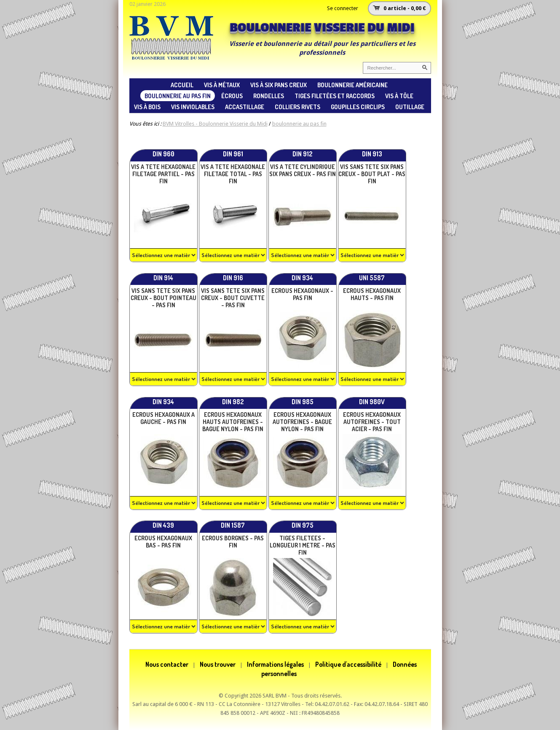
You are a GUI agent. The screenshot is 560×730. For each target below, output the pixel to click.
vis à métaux (222, 85)
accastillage (245, 107)
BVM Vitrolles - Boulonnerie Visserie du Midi (215, 124)
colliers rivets (297, 107)
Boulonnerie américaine (352, 85)
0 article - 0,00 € (405, 8)
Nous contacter (167, 664)
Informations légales (275, 664)
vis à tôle (399, 96)
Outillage (410, 107)
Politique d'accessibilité (348, 664)
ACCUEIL (182, 85)
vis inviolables (193, 107)
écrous (232, 96)
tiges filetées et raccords (335, 96)
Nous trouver (218, 664)
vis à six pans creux (279, 85)
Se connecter (343, 8)
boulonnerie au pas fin (178, 96)
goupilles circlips (358, 107)
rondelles (269, 96)
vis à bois (147, 107)
